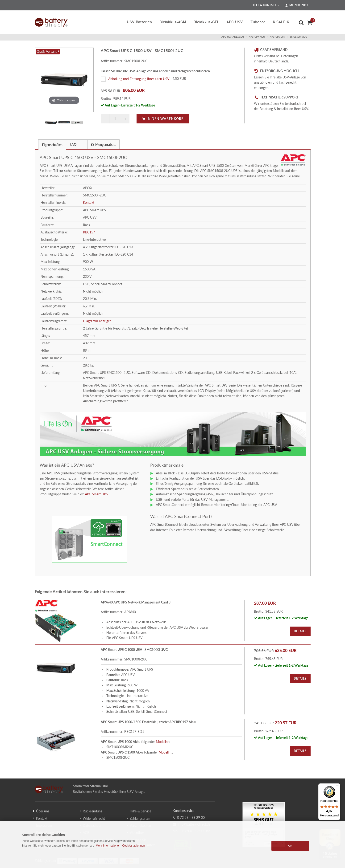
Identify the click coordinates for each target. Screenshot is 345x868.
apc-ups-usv (277, 37)
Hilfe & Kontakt (265, 5)
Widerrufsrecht (94, 818)
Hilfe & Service (140, 811)
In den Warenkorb (163, 119)
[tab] (52, 144)
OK (290, 846)
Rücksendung (93, 811)
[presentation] (84, 144)
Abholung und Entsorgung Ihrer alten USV (139, 79)
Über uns (43, 811)
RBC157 (89, 232)
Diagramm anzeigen (97, 321)
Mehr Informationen (108, 846)
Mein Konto (296, 5)
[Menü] (337, 786)
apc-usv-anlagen (233, 37)
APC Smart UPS (96, 494)
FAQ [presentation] (73, 144)
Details (300, 631)
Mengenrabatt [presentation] (103, 145)
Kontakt (89, 202)
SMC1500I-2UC (299, 37)
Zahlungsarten (140, 818)
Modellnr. (163, 742)
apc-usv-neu (257, 37)
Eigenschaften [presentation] (52, 145)
